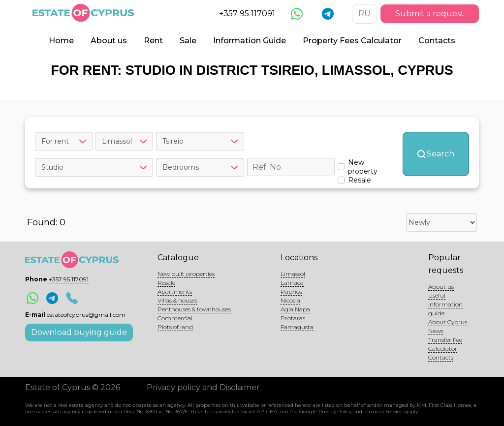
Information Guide (250, 41)
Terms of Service (383, 411)
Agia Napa (295, 309)
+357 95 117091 (247, 14)
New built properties (186, 274)
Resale (166, 283)
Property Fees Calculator (352, 41)
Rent (153, 41)
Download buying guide (79, 332)
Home (61, 41)
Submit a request (430, 14)
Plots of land (175, 327)
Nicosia (290, 300)
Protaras (293, 318)
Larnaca (292, 283)
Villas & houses (177, 300)
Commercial (175, 318)
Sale (188, 41)
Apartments (175, 291)
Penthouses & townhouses (194, 309)
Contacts (437, 41)
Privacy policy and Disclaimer (203, 387)
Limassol (293, 274)
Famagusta (297, 327)
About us (109, 41)
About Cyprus (448, 322)
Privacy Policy (335, 411)
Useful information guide (445, 304)
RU (364, 14)
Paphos (291, 291)
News (436, 331)
